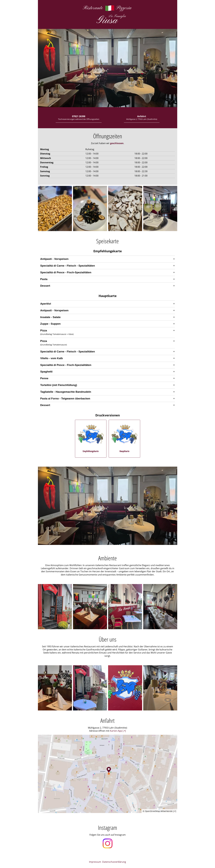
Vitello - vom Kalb (52, 358)
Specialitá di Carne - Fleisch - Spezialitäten (68, 266)
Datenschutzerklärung (114, 862)
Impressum (95, 862)
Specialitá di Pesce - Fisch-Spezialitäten (66, 272)
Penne (44, 378)
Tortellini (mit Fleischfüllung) (59, 385)
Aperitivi (46, 304)
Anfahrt (142, 118)
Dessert (45, 286)
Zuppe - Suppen (50, 324)
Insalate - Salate (50, 317)
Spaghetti (46, 372)
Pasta (44, 279)
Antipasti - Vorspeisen (54, 259)
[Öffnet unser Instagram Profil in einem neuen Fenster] (108, 844)
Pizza (44, 330)
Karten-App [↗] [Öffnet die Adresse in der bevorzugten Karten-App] (118, 731)
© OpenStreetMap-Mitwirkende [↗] (159, 811)
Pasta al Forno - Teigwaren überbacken (65, 399)
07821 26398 (79, 118)
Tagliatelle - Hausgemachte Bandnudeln (66, 392)
